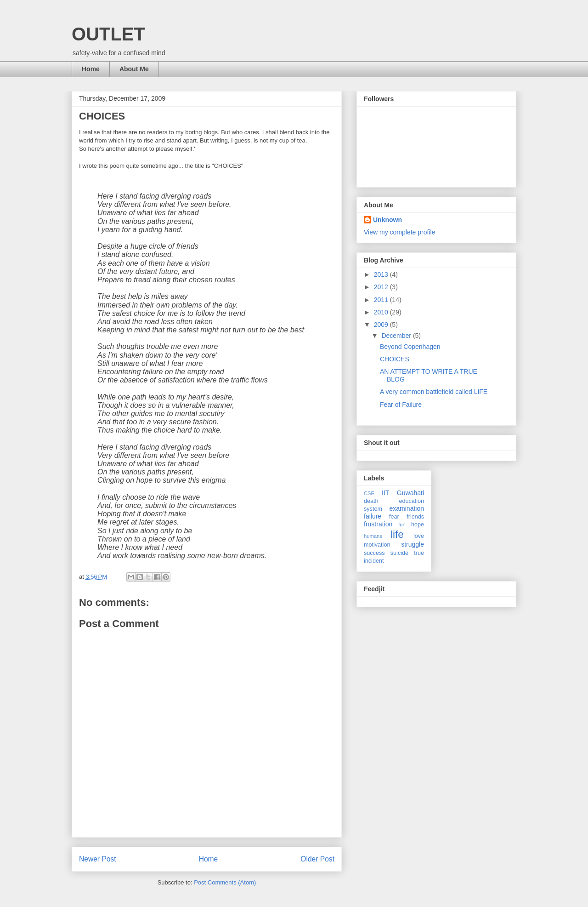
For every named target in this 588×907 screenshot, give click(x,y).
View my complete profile (399, 232)
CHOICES (395, 359)
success (374, 553)
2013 (382, 274)
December (397, 336)
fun (402, 525)
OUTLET (108, 34)
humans (373, 536)
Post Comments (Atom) (225, 882)
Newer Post (98, 859)
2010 (382, 312)
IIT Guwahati (403, 493)
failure (373, 516)
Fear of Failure (401, 405)
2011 (382, 300)
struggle (413, 544)
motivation (377, 545)
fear (394, 517)
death (371, 501)
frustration (378, 524)
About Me (134, 69)
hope (418, 525)
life (397, 534)
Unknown (387, 220)
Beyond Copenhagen (410, 347)
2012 (382, 287)
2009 (382, 325)
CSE (369, 493)
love (419, 536)
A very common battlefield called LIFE (434, 392)
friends (415, 517)
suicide (399, 553)
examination (407, 508)
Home (91, 69)
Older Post (317, 859)
